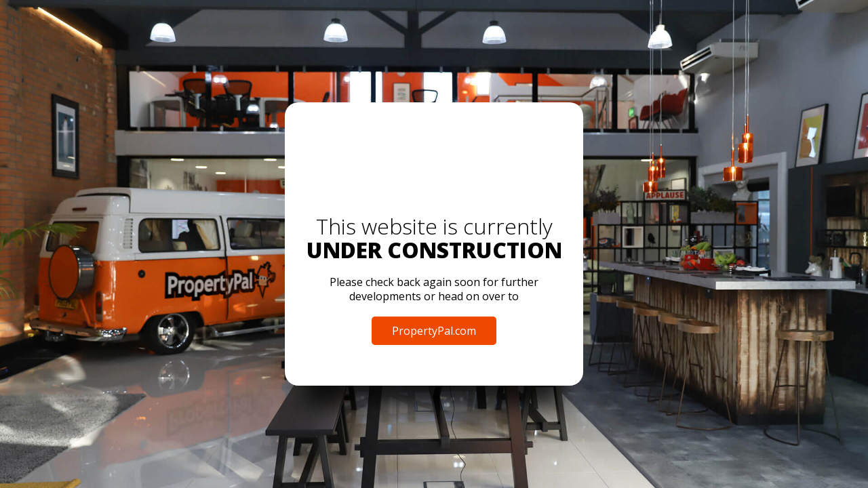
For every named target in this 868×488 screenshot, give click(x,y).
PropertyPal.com (434, 331)
